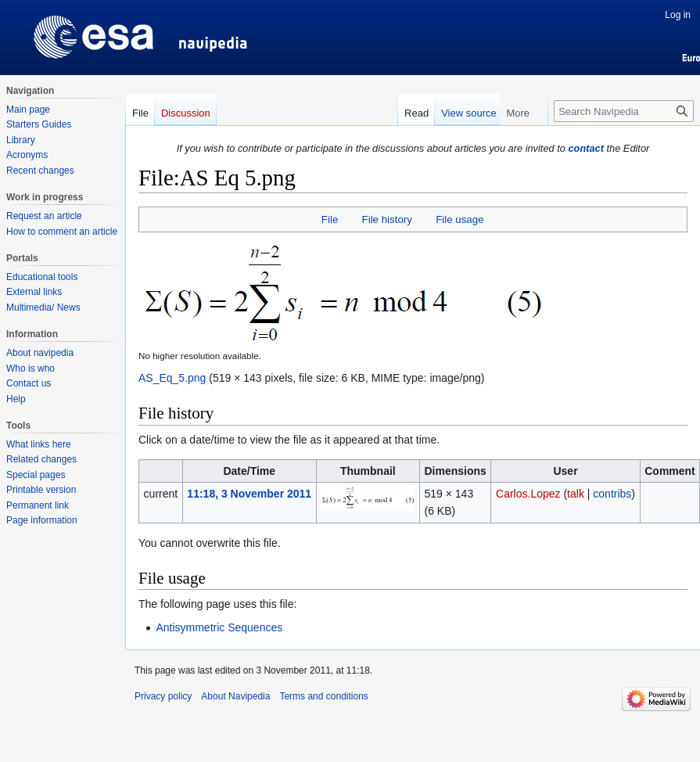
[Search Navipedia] (624, 111)
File (330, 219)
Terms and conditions (323, 696)
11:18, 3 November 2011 (249, 494)
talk (576, 494)
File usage (459, 219)
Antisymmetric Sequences (219, 627)
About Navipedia (235, 696)
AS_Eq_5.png (172, 378)
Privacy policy (163, 696)
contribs (612, 494)
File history (387, 219)
